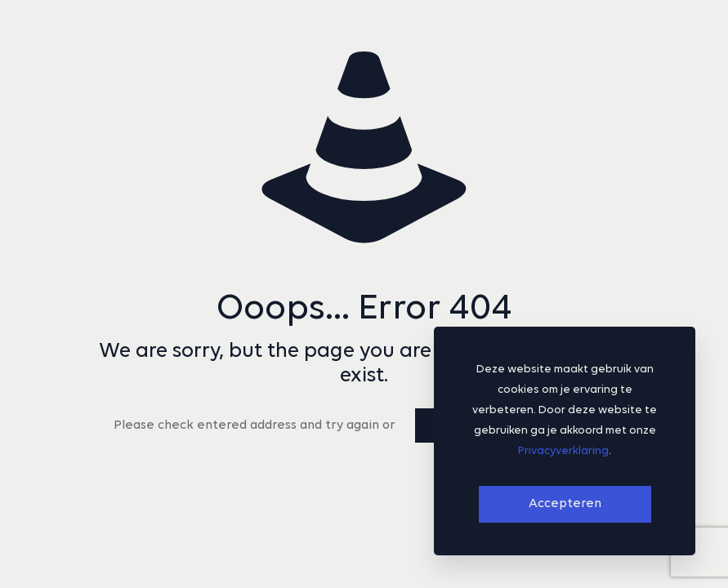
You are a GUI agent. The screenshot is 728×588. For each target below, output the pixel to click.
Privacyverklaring (563, 451)
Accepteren (565, 504)
